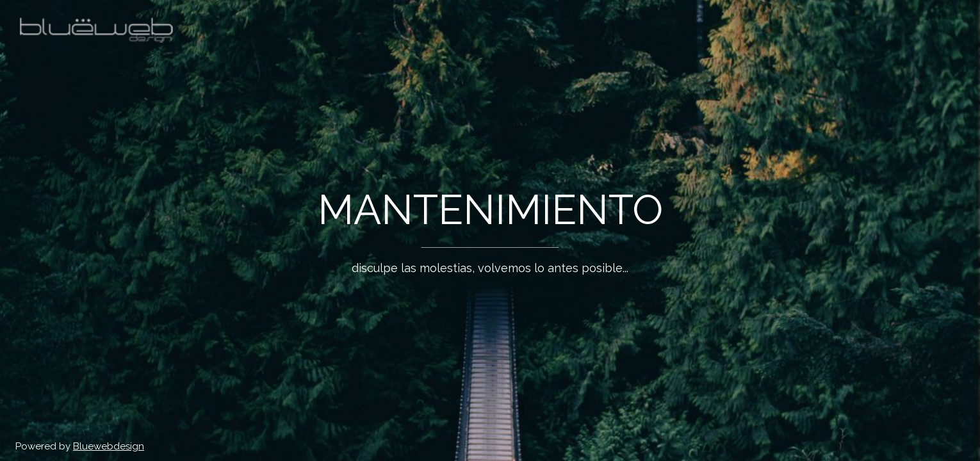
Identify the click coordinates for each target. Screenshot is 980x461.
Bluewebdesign (109, 446)
